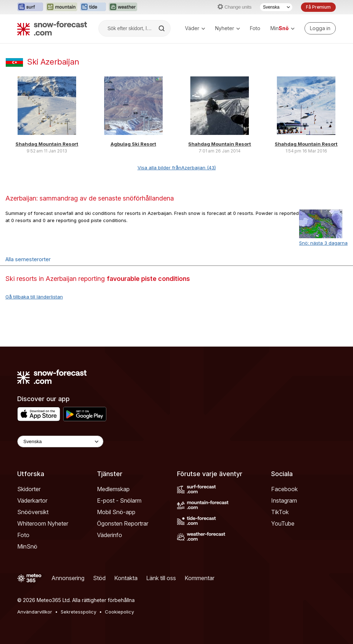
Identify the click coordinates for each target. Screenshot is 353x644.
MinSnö (27, 546)
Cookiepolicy (119, 612)
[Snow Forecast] (52, 28)
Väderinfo (110, 535)
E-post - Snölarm (119, 500)
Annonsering (68, 578)
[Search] (162, 28)
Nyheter (227, 28)
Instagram (284, 500)
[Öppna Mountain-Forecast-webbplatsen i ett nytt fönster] (62, 7)
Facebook (284, 489)
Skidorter (29, 489)
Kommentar (199, 578)
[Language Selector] (60, 441)
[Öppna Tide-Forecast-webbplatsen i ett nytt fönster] (93, 7)
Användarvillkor (35, 612)
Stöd (99, 578)
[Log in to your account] (320, 28)
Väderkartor (32, 500)
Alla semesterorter (28, 259)
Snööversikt (33, 512)
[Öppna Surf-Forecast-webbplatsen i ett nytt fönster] (30, 7)
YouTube (283, 523)
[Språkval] (276, 7)
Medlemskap (113, 489)
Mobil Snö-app (116, 512)
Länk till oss (161, 578)
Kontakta (126, 578)
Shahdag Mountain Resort (47, 144)
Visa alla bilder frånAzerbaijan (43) (177, 168)
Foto (255, 28)
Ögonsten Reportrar (123, 523)
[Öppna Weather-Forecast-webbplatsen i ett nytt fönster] (123, 7)
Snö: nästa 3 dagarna (323, 243)
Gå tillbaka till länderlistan (34, 297)
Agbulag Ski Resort (133, 144)
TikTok (280, 512)
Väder (195, 28)
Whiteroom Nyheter (43, 523)
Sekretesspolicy (78, 612)
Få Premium (318, 7)
